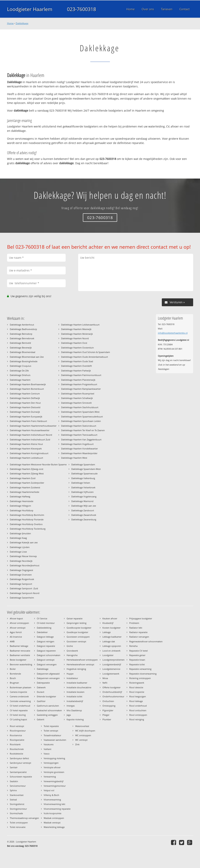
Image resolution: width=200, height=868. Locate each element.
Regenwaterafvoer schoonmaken (146, 641)
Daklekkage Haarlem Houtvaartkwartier (30, 430)
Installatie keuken (76, 692)
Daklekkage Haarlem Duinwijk (25, 412)
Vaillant (48, 749)
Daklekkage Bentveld (20, 343)
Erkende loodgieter (46, 696)
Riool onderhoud (138, 706)
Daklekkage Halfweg (20, 496)
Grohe (70, 646)
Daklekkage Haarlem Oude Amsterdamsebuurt (85, 357)
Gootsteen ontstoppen (78, 637)
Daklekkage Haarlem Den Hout (25, 403)
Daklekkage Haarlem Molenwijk (77, 334)
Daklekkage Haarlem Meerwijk (76, 329)
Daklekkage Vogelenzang (84, 496)
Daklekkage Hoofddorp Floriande (27, 519)
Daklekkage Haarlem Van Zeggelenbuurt (81, 439)
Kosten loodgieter (111, 628)
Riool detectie (136, 687)
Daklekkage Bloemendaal (23, 352)
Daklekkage (22, 23)
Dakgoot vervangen (47, 664)
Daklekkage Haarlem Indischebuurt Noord (31, 435)
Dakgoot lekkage (45, 637)
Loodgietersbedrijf (112, 664)
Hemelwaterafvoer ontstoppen (82, 660)
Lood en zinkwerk (111, 651)
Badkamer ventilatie (20, 655)
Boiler (13, 669)
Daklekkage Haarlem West (74, 458)
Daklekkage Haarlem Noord (75, 338)
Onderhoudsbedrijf (112, 692)
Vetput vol (49, 790)
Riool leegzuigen (138, 696)
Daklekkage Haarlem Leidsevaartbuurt (80, 325)
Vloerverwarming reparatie (57, 809)
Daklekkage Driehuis (20, 375)
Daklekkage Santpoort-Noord (25, 593)
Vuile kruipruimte (52, 813)
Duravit (41, 692)
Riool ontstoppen (138, 715)
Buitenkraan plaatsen (21, 687)
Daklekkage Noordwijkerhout (25, 565)
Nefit (105, 683)
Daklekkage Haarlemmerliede (24, 492)
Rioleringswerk (137, 683)
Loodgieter (108, 655)
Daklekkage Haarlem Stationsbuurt (79, 426)
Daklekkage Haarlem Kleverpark (26, 449)
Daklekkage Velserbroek (83, 487)
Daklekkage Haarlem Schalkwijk (77, 398)
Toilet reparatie (51, 726)
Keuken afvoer (110, 618)
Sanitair (14, 767)
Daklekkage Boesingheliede (24, 361)
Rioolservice (16, 735)
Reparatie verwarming (140, 669)
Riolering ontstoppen (140, 678)
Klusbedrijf (108, 623)
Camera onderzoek (19, 696)
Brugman (14, 683)
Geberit (41, 719)
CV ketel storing (18, 715)
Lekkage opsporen (112, 646)
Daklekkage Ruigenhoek (22, 579)
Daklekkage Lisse (18, 552)
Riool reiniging (137, 719)
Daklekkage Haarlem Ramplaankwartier (81, 389)
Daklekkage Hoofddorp (22, 510)
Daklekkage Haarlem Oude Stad (77, 361)
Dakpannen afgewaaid (48, 674)
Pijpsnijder (108, 710)
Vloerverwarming (52, 800)
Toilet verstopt (51, 731)
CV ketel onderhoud (20, 706)
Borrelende (15, 674)
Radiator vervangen (139, 637)
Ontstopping (109, 706)
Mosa (105, 678)
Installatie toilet (74, 696)
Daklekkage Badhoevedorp (23, 329)
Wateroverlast (82, 726)
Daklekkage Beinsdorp (21, 334)
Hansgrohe (72, 655)
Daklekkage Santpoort (21, 584)
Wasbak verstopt (52, 823)
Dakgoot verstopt (46, 660)
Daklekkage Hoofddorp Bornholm (27, 515)
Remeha (133, 646)
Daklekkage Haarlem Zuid (23, 478)
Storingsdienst (17, 804)
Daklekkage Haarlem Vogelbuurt (77, 444)
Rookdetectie (16, 754)
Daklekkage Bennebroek (22, 338)
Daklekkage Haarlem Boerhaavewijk (28, 384)
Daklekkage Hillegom (20, 506)
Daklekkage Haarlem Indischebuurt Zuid (30, 439)
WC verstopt (81, 740)
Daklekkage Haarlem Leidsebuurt (26, 458)
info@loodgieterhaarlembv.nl (173, 333)
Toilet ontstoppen (19, 823)
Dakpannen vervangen (48, 678)
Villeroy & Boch (51, 795)
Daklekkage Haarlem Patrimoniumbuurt (81, 375)
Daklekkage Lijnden (20, 547)
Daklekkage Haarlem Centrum (25, 394)
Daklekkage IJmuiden (20, 533)
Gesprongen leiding (76, 623)
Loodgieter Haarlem (30, 9)
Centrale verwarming (20, 701)
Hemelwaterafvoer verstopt (80, 664)
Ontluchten (108, 701)
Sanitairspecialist (18, 772)
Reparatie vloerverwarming (143, 674)
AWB (12, 641)
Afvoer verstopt (18, 628)
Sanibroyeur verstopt (20, 763)
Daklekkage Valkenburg (83, 478)
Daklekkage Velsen (81, 483)
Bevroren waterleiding (21, 664)
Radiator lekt (136, 628)
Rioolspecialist (17, 740)
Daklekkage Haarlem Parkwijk (76, 371)
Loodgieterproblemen (114, 660)
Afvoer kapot (16, 618)
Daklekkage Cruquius (20, 366)
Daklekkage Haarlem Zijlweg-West (27, 473)
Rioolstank (15, 744)
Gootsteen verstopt (76, 641)
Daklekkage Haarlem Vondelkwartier (79, 449)
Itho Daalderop (74, 710)
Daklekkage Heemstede (22, 501)
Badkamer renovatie (20, 651)
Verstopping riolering (54, 758)
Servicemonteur (18, 786)
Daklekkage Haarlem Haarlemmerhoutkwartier (33, 426)
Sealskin (14, 781)
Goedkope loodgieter (77, 632)
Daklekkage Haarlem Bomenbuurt (27, 389)
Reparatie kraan (137, 660)
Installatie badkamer (77, 683)
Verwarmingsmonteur (55, 786)
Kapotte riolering (75, 719)
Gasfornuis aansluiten (48, 706)
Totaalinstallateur (52, 735)
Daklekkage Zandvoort (83, 510)
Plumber (107, 719)
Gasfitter (41, 701)
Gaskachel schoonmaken (49, 710)
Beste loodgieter (18, 660)
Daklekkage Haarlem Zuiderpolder (27, 483)
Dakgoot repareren (46, 651)
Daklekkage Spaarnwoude (84, 473)
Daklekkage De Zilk (19, 371)
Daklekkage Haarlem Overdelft (76, 366)
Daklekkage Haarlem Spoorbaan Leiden (81, 421)
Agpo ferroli (16, 632)
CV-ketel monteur (46, 623)
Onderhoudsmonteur (113, 696)
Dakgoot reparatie (46, 646)
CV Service (42, 618)
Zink (77, 744)
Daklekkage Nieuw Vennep (23, 556)
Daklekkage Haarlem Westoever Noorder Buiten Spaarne (38, 464)
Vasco (47, 754)
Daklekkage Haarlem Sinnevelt (76, 403)
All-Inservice (16, 637)
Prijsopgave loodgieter (141, 618)
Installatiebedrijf (75, 701)
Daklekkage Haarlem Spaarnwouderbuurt (82, 417)
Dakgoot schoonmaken (49, 655)
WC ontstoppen (83, 735)
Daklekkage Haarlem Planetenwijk (78, 380)
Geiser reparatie (75, 618)
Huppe (70, 674)
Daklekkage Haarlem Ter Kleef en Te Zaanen (83, 430)
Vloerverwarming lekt (54, 804)
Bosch (13, 678)
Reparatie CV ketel (138, 651)
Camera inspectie (18, 692)
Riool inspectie (137, 692)
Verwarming (50, 777)
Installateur (72, 678)
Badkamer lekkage (19, 646)
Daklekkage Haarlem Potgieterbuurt (79, 384)
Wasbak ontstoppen (54, 818)
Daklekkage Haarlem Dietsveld (25, 407)
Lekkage (107, 632)
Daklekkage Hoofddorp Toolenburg (28, 529)
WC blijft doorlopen (85, 731)
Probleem (134, 623)
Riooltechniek (17, 749)
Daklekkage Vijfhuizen (82, 492)
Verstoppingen (51, 763)
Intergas (71, 706)
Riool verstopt (17, 726)
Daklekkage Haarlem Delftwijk (25, 398)
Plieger (106, 715)
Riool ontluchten (138, 710)
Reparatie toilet (137, 664)
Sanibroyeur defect (19, 758)
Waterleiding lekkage (54, 827)
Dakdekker (42, 632)
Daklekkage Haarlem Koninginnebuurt (29, 453)
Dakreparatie (43, 683)
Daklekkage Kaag (18, 538)
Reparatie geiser (137, 655)
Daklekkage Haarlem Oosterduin (77, 348)
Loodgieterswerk (111, 674)
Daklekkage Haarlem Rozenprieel (78, 394)
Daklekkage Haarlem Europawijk (26, 417)
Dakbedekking (44, 628)
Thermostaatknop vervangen (24, 818)
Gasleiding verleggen (47, 715)
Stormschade (16, 813)
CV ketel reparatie (19, 710)
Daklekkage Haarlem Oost (74, 343)
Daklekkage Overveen (21, 575)
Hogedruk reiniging (76, 669)
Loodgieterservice (111, 669)
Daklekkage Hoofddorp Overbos (26, 524)
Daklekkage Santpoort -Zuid (24, 588)
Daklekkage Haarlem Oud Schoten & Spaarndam (86, 352)
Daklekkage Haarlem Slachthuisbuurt (80, 407)
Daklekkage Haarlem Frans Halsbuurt (28, 421)
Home (10, 23)
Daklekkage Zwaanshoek (84, 515)
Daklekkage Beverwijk (21, 348)
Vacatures (49, 744)
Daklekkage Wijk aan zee (84, 506)
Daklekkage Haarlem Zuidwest (25, 487)
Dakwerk (41, 687)
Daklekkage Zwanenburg (84, 519)
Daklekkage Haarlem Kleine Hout (26, 444)
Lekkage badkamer (112, 637)
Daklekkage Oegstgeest (21, 570)
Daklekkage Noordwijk (21, 561)
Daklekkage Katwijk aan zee (24, 542)
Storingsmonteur (18, 809)
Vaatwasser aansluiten (55, 740)
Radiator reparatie (138, 632)
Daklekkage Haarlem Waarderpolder (79, 453)
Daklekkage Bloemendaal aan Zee (27, 357)
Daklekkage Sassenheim (22, 598)
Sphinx (13, 790)
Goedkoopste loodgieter (79, 628)
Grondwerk (72, 651)
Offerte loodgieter (111, 687)
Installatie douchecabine (79, 687)
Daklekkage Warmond (82, 501)
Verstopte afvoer (52, 767)
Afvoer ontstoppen (19, 623)
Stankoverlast (17, 795)
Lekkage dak (109, 641)
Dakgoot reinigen (46, 641)
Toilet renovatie (18, 827)
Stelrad (13, 800)
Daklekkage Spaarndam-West (86, 469)
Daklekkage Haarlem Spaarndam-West (80, 412)
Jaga (69, 715)
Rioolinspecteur (18, 731)
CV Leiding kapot (18, 719)
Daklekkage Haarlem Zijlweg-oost (27, 469)
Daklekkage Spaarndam (83, 464)
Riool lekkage (136, 701)
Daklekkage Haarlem (20, 380)
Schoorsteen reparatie (21, 777)
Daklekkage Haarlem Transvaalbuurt (79, 435)
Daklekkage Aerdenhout (22, 325)
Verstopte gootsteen (54, 772)
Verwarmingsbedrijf (54, 781)
